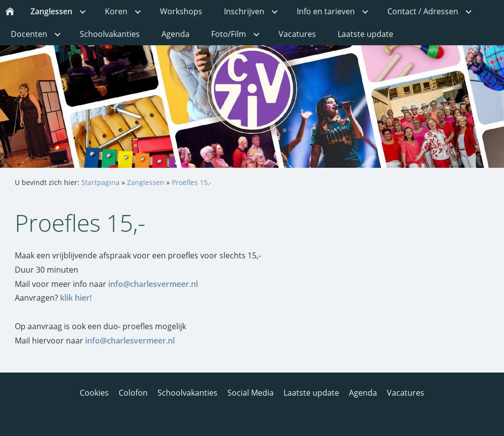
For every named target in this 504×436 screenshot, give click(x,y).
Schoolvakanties (188, 393)
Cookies (94, 393)
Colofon (133, 393)
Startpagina (100, 182)
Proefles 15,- (192, 182)
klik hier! (76, 298)
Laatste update (311, 393)
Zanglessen (146, 182)
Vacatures (406, 393)
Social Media (251, 393)
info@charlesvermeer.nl (153, 284)
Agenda (363, 393)
